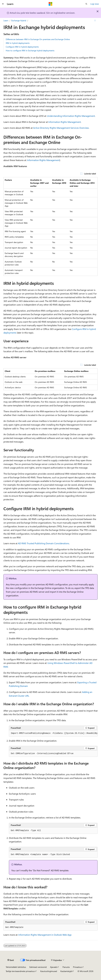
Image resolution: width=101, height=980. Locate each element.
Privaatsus (77, 967)
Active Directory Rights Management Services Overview (61, 128)
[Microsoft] (50, 4)
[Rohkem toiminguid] (95, 21)
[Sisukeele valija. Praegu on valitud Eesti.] (11, 960)
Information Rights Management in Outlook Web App (45, 935)
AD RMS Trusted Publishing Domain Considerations (44, 543)
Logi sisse (95, 4)
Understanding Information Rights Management (71, 116)
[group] (53, 733)
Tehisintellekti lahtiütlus (16, 967)
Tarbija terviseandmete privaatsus (20, 971)
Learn (6, 20)
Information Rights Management (65, 122)
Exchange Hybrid (19, 20)
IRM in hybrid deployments (18, 43)
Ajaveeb (54, 967)
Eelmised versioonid (38, 967)
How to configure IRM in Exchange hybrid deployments (30, 50)
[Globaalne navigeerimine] (3, 4)
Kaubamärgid (66, 971)
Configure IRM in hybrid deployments (22, 47)
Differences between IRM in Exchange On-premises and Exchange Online (38, 39)
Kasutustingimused (49, 971)
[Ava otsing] (86, 4)
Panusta (66, 967)
